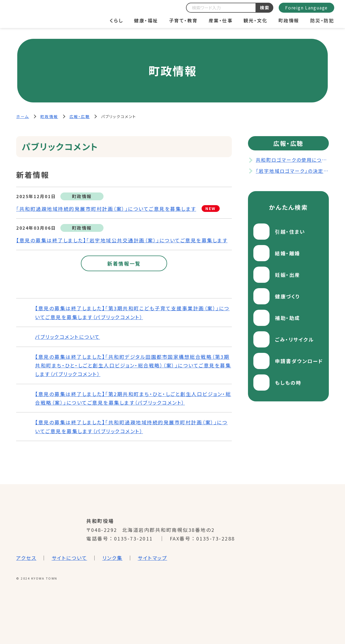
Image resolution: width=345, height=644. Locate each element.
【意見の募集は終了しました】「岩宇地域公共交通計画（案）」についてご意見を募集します (122, 240)
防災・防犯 (322, 20)
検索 (265, 8)
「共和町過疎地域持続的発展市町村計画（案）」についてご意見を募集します (106, 209)
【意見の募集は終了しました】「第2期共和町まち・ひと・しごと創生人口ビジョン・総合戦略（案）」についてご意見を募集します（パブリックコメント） (133, 398)
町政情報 (289, 20)
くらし (117, 20)
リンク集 (113, 558)
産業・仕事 (221, 20)
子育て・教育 (183, 20)
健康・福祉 (146, 20)
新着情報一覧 (124, 263)
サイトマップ (152, 558)
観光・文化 (256, 20)
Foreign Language (306, 8)
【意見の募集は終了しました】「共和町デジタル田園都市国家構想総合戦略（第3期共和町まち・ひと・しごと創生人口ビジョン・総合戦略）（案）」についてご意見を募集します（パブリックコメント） (133, 365)
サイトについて (70, 558)
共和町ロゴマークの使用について (292, 160)
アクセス (26, 558)
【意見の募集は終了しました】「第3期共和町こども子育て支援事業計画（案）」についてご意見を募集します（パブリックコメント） (132, 312)
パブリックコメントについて (68, 337)
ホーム (23, 116)
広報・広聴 (80, 116)
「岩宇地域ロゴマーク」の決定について (292, 171)
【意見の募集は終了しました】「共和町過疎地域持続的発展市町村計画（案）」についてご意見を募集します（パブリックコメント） (131, 426)
